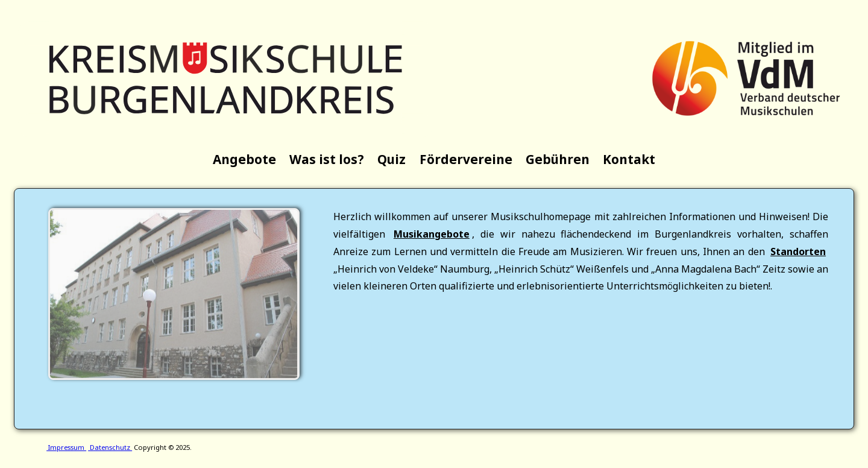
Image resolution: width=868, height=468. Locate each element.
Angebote (244, 159)
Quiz (392, 159)
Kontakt (629, 159)
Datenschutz (110, 447)
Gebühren (558, 159)
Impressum (66, 447)
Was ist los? (327, 159)
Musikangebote (432, 234)
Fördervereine (466, 159)
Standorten (798, 251)
